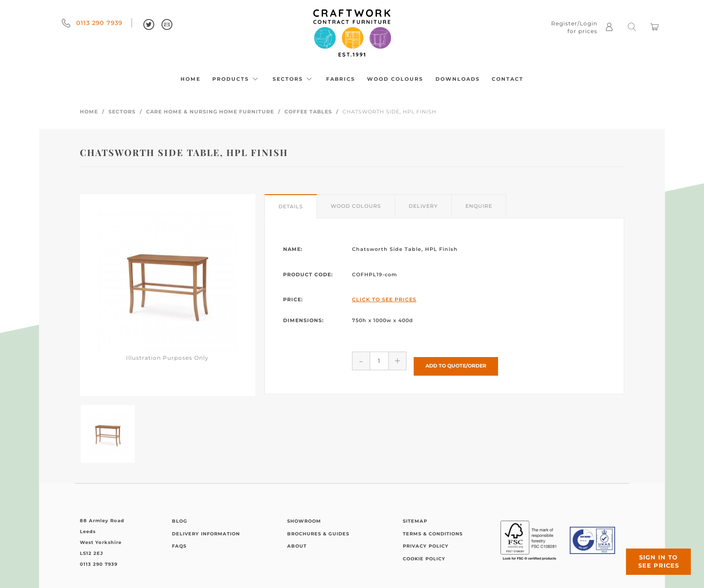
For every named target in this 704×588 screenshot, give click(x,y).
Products (236, 79)
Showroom (304, 521)
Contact (508, 79)
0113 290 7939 (92, 23)
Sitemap (415, 521)
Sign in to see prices (650, 553)
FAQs (179, 546)
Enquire (479, 206)
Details (291, 206)
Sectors (293, 79)
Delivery (423, 206)
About (297, 546)
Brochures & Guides (318, 534)
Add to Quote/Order (456, 360)
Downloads (458, 79)
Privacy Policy (426, 546)
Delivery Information (206, 534)
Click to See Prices (384, 299)
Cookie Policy (424, 559)
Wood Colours (395, 79)
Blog (180, 521)
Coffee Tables (308, 112)
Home (191, 79)
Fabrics (341, 79)
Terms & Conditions (433, 534)
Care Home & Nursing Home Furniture (210, 112)
